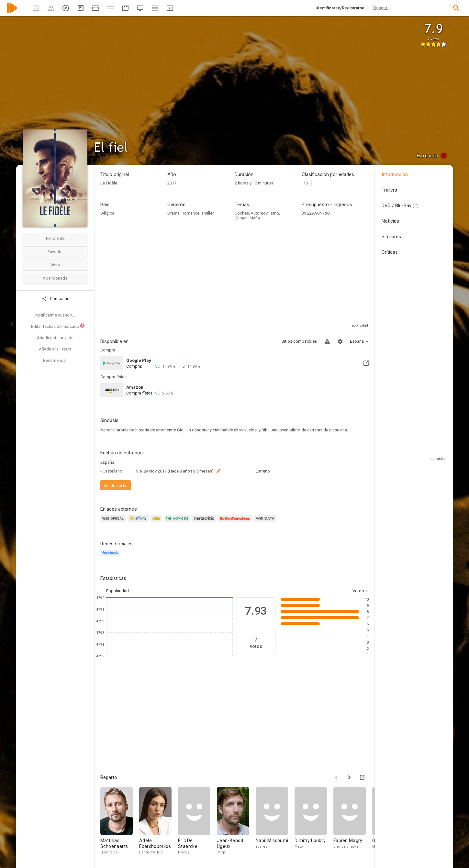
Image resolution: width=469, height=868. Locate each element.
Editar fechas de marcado (58, 326)
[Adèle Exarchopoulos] (159, 821)
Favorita (55, 252)
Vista (55, 265)
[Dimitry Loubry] (314, 821)
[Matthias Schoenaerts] (120, 821)
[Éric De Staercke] (197, 821)
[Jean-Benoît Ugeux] (236, 821)
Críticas (390, 252)
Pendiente (55, 238)
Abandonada (55, 278)
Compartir (55, 299)
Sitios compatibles (299, 341)
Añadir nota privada (55, 338)
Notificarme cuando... (55, 315)
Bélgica (107, 213)
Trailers (389, 190)
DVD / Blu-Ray (400, 206)
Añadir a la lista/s (55, 349)
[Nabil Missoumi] (275, 821)
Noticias (390, 221)
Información (395, 174)
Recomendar (55, 360)
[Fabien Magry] (353, 821)
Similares (391, 237)
